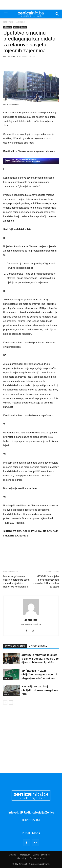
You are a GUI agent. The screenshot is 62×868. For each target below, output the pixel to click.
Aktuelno (21, 22)
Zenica (24, 27)
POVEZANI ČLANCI (15, 646)
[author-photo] (31, 615)
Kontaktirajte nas (37, 858)
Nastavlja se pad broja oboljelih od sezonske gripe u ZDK (40, 690)
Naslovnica (8, 22)
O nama (13, 855)
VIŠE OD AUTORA (38, 646)
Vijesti (16, 27)
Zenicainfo (11, 56)
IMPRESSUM (31, 820)
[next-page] (11, 702)
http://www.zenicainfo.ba (31, 624)
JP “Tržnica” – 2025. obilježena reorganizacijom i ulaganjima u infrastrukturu (39, 674)
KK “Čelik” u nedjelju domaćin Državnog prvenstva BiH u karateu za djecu (46, 581)
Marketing (22, 858)
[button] (6, 14)
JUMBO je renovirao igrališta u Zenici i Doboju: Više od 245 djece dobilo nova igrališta (40, 659)
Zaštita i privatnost (42, 855)
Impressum (25, 855)
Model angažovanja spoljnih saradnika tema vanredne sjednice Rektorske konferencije (16, 581)
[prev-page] (5, 702)
